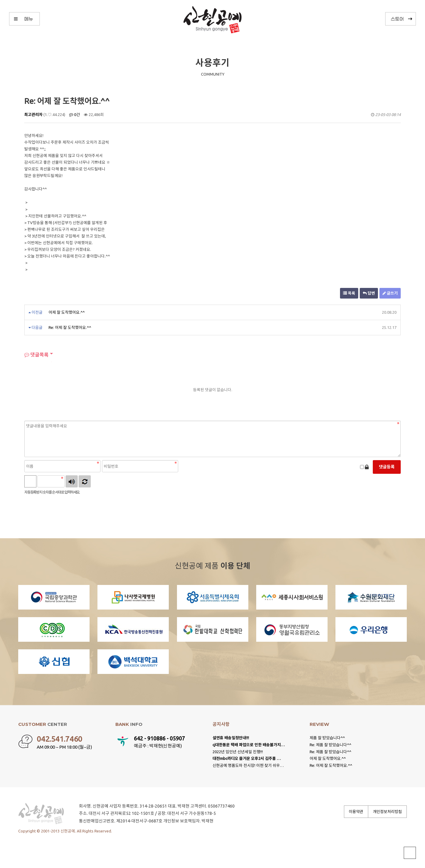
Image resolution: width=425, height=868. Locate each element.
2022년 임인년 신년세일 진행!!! (238, 752)
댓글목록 (36, 355)
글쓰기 (390, 293)
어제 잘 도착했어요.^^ (67, 312)
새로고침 (85, 481)
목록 (349, 293)
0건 (75, 114)
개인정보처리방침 (387, 812)
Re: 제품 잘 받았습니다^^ (330, 745)
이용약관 (356, 812)
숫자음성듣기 (72, 481)
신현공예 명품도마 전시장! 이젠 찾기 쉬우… (248, 765)
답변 (369, 293)
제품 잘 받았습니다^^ (327, 738)
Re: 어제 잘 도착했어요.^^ (70, 327)
